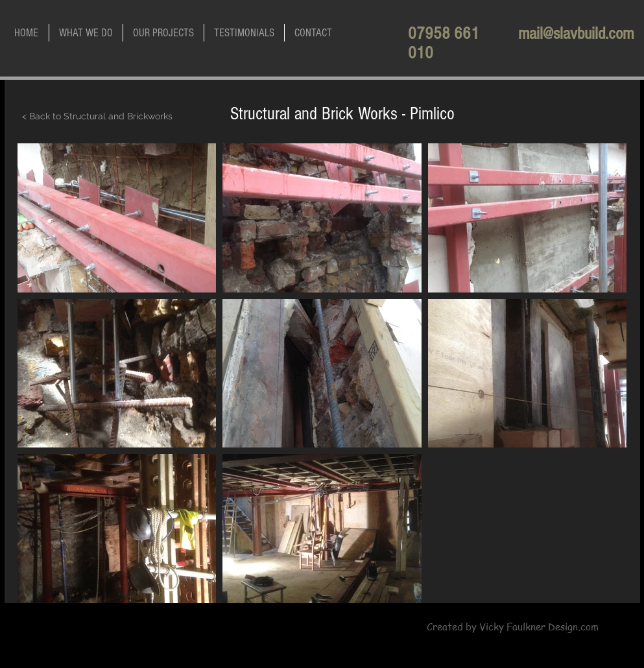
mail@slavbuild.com (576, 34)
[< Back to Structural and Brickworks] (97, 117)
